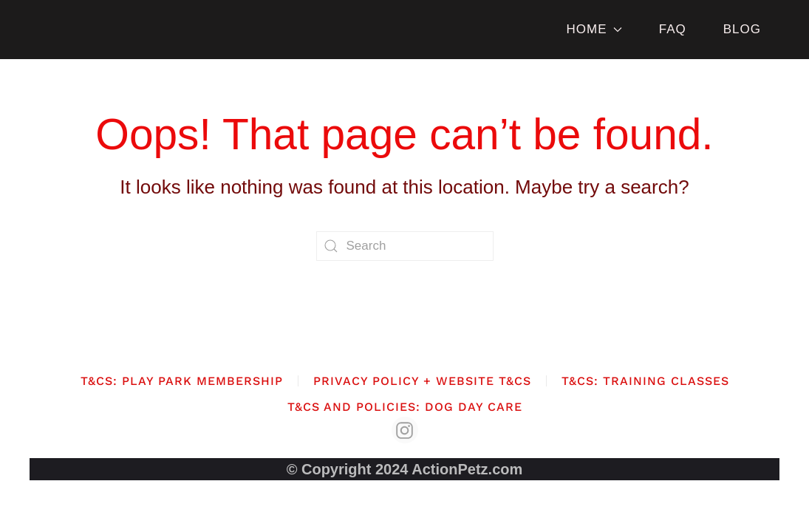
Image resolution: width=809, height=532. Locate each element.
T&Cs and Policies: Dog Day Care (405, 407)
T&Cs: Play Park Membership (182, 381)
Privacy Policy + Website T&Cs (422, 381)
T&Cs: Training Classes (645, 381)
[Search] (405, 246)
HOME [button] (594, 29)
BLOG (742, 29)
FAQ (673, 29)
